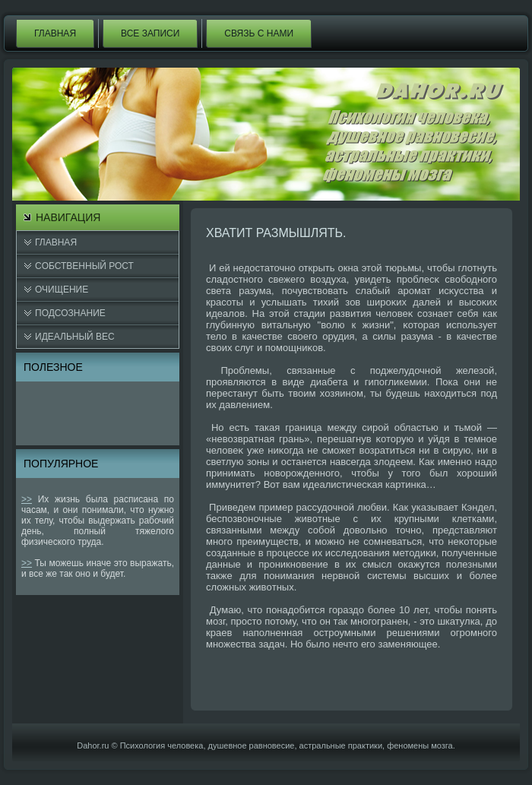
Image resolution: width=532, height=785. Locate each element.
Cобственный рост (84, 266)
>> (27, 499)
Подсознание (70, 313)
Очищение (62, 290)
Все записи (150, 33)
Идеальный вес (75, 337)
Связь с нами (259, 33)
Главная (55, 33)
